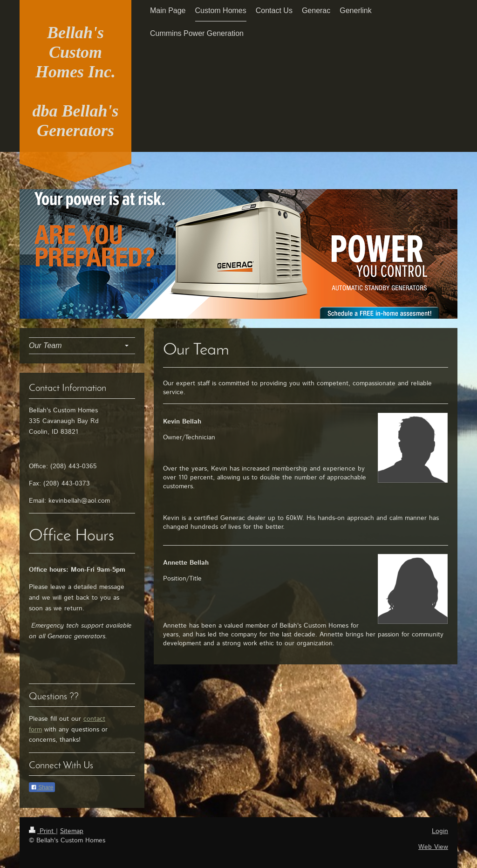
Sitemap (72, 831)
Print (42, 831)
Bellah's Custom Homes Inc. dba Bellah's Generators (75, 82)
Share (42, 787)
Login (440, 831)
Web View (433, 847)
